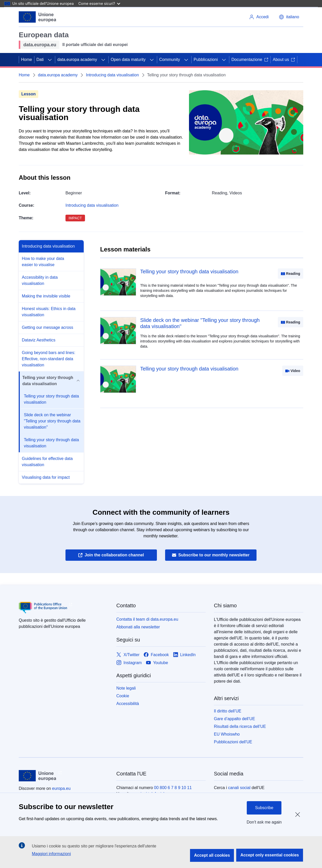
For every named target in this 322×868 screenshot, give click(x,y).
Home (27, 60)
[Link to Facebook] (156, 655)
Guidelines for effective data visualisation (47, 462)
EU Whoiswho (227, 734)
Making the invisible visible (46, 296)
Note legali (126, 688)
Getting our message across (48, 327)
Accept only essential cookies (270, 855)
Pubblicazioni (206, 60)
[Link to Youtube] (157, 663)
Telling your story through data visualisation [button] (51, 381)
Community (170, 60)
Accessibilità (128, 704)
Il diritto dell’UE (228, 711)
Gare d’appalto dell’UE (234, 719)
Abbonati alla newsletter (138, 627)
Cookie (123, 696)
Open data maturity (128, 60)
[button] (289, 17)
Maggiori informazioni (51, 854)
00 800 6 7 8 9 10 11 (173, 788)
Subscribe (264, 808)
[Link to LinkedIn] (184, 655)
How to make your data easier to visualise (43, 262)
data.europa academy (77, 60)
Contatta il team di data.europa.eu (147, 619)
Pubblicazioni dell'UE (233, 742)
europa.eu (61, 788)
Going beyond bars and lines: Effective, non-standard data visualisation (49, 359)
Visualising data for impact (46, 477)
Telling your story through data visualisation (51, 399)
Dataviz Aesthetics (39, 340)
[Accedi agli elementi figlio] (50, 60)
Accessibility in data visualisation (40, 280)
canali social (239, 788)
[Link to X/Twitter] (128, 655)
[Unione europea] (38, 17)
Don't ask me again (264, 822)
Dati (40, 60)
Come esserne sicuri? (99, 3)
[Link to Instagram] (129, 663)
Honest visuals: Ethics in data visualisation (49, 312)
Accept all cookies (212, 855)
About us (284, 60)
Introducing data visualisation (112, 75)
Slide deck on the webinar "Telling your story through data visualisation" (52, 421)
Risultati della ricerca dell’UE (240, 726)
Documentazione (250, 60)
